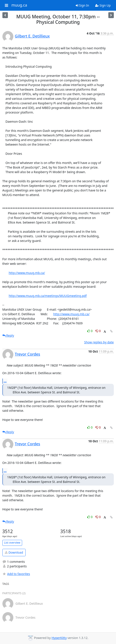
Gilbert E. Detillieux (32, 36)
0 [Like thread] (90, 331)
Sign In (82, 5)
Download (14, 552)
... (5, 381)
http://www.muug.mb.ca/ (27, 273)
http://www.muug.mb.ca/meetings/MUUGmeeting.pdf (48, 296)
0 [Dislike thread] (98, 331)
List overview (12, 543)
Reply (8, 335)
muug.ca (19, 5)
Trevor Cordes (28, 354)
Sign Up (103, 5)
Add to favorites (16, 574)
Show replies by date (99, 342)
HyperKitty (59, 638)
